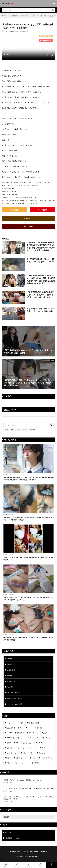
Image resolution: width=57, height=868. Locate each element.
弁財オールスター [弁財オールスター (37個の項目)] (28, 753)
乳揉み (13, 430)
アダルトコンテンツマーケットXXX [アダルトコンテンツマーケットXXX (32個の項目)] (18, 763)
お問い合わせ (15, 851)
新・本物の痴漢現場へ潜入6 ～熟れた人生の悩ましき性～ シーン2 (40, 260)
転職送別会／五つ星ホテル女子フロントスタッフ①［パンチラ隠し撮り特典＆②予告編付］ (28, 639)
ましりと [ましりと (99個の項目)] (40, 728)
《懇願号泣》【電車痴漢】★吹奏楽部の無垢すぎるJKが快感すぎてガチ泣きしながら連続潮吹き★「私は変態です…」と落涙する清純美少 (41, 246)
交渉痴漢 (9, 676)
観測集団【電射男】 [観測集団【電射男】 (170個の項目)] (35, 723)
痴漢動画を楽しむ (34, 856)
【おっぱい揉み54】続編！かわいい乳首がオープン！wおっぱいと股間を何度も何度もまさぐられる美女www (28, 798)
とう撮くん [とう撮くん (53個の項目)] (47, 738)
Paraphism (24, 31)
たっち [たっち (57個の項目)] (45, 733)
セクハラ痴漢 (11, 681)
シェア (17, 865)
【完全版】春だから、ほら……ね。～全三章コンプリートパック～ (23, 780)
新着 (28, 865)
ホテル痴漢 (10, 664)
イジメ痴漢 (10, 687)
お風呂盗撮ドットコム (12, 838)
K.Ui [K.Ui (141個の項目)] (21, 728)
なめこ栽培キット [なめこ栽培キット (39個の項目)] (12, 753)
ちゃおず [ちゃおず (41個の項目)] (34, 748)
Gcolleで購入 (15, 210)
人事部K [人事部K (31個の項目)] (36, 763)
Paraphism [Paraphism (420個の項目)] (10, 723)
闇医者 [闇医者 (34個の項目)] (9, 758)
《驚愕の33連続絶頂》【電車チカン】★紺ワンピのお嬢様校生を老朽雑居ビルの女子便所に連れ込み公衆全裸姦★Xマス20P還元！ (41, 279)
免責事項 (44, 851)
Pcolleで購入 (42, 210)
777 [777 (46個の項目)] (17, 743)
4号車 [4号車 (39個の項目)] (43, 748)
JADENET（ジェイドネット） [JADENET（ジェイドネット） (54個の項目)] (16, 738)
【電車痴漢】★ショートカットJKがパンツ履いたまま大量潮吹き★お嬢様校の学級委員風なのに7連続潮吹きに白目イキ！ (28, 479)
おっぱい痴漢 (11, 670)
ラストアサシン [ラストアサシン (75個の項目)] (34, 733)
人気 (40, 865)
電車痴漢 (14, 16)
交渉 (19, 430)
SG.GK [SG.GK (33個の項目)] (34, 758)
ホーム (6, 865)
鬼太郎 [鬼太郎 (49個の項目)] (9, 743)
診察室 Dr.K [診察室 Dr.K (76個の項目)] (20, 733)
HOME (6, 16)
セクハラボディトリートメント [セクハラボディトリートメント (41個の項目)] (16, 748)
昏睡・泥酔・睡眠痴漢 (13, 693)
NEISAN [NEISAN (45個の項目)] (40, 743)
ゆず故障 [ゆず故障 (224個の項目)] (21, 723)
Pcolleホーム (28, 227)
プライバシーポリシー (30, 851)
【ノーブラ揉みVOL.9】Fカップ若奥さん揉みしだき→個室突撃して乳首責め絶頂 (28, 788)
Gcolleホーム (28, 218)
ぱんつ (6, 430)
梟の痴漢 (33, 430)
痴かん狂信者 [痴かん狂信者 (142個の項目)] (11, 728)
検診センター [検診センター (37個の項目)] (43, 753)
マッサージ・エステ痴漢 (14, 704)
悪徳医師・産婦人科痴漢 (14, 698)
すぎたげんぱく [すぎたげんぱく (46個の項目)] (28, 743)
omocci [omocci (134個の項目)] (30, 728)
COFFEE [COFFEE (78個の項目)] (9, 733)
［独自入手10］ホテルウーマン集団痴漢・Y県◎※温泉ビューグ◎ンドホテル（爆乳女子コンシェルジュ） (28, 599)
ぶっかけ (25, 430)
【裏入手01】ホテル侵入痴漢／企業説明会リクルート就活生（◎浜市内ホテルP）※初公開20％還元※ (28, 519)
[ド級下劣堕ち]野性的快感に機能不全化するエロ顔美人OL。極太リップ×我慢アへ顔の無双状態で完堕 (41, 295)
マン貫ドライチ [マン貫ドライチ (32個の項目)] (45, 758)
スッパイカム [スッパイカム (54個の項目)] (34, 738)
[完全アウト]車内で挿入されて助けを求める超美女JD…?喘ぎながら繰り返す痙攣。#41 (28, 559)
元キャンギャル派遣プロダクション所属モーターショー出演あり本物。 (41, 310)
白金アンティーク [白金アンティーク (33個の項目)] (21, 758)
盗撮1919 (8, 832)
